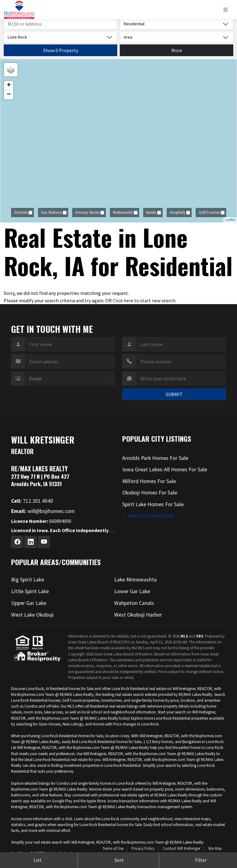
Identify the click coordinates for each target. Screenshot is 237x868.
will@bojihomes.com (43, 511)
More (177, 50)
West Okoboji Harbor (138, 615)
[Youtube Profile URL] (44, 542)
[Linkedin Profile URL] (31, 542)
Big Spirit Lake (28, 580)
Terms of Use (113, 848)
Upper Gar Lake (29, 603)
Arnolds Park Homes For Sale (155, 458)
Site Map (215, 848)
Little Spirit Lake (30, 591)
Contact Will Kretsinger (181, 848)
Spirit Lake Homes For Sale (153, 504)
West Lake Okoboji (32, 615)
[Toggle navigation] (228, 10)
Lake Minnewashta (135, 580)
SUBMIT (174, 394)
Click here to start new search (144, 300)
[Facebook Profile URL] (17, 542)
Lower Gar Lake (132, 591)
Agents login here (148, 516)
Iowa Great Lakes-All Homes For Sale (165, 469)
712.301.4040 (32, 501)
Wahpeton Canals (134, 603)
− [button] (9, 95)
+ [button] (9, 85)
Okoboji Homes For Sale (150, 493)
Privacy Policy (143, 848)
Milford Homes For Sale (149, 481)
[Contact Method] (70, 379)
